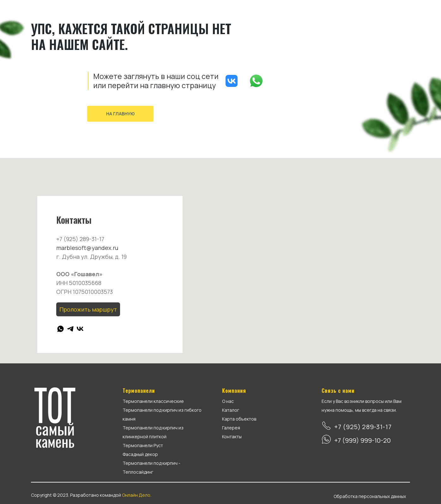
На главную (120, 114)
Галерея (231, 428)
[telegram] (70, 329)
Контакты (232, 437)
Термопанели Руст (143, 445)
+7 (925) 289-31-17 (363, 427)
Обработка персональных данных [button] (370, 496)
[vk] (80, 329)
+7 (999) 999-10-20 (362, 440)
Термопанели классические (153, 401)
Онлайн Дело (136, 495)
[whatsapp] (60, 329)
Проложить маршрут (88, 309)
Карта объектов (239, 419)
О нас (228, 401)
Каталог (231, 410)
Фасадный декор (140, 454)
